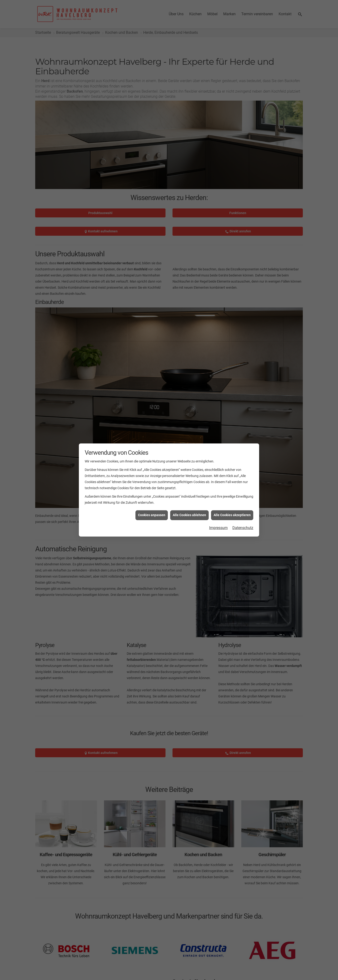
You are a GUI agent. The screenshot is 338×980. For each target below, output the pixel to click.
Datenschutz (243, 528)
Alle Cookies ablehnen (189, 515)
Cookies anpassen (152, 515)
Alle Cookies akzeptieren (232, 515)
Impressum (218, 528)
